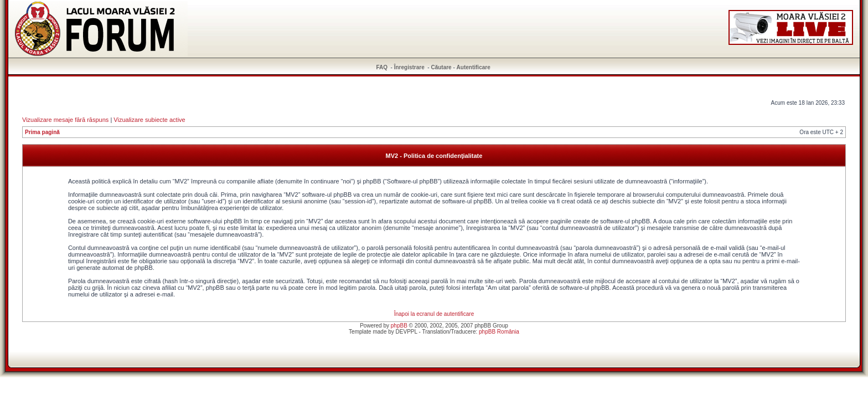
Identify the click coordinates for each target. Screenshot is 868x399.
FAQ (382, 67)
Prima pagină (42, 132)
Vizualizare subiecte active (149, 120)
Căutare (441, 67)
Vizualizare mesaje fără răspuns (65, 120)
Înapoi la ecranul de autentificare (434, 314)
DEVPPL (407, 332)
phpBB (399, 326)
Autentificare (474, 67)
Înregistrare (409, 67)
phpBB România (499, 332)
